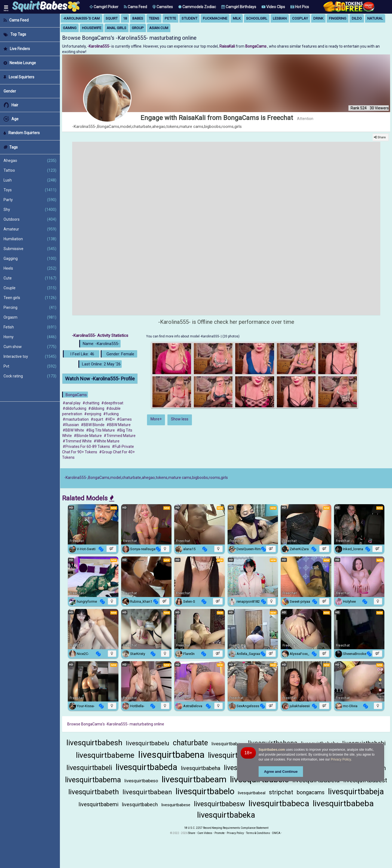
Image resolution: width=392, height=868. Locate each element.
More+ (156, 419)
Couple (30, 288)
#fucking (111, 414)
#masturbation (76, 419)
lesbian (280, 18)
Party (30, 200)
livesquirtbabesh (94, 743)
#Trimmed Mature (120, 436)
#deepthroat (112, 403)
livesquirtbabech (140, 804)
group (138, 28)
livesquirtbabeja (356, 792)
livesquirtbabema (93, 780)
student (189, 18)
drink (318, 18)
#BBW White (73, 430)
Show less (180, 419)
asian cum (159, 28)
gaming (70, 28)
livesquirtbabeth (94, 792)
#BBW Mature (119, 425)
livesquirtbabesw (219, 804)
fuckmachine (215, 18)
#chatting (91, 403)
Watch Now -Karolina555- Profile (100, 379)
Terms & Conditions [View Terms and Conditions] (258, 833)
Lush (30, 180)
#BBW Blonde (93, 425)
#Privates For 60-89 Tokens (86, 447)
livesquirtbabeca (279, 803)
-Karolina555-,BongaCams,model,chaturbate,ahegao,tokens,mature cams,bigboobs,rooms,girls (146, 478)
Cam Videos (205, 833)
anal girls (117, 28)
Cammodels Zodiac (197, 7)
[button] (104, 7)
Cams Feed (135, 7)
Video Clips (273, 7)
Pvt (30, 366)
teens (154, 18)
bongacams (311, 792)
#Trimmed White (77, 441)
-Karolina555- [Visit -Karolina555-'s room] (99, 46)
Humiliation (30, 239)
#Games (124, 419)
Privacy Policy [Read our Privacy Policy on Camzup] (235, 833)
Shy (30, 210)
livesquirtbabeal (252, 793)
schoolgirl (257, 18)
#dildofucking (74, 408)
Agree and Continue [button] (281, 772)
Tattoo (30, 170)
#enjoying (93, 414)
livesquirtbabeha (200, 768)
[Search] (370, 7)
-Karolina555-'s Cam (81, 18)
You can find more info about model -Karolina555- (183, 336)
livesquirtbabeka (226, 815)
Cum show (30, 347)
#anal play (72, 403)
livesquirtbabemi (98, 804)
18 (125, 18)
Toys (30, 190)
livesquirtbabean (147, 792)
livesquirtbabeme (105, 755)
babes (138, 18)
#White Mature (107, 441)
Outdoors (30, 219)
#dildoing (96, 408)
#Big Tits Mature (100, 430)
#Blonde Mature (88, 436)
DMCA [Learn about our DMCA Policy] (276, 833)
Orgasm (30, 317)
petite (170, 18)
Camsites (163, 7)
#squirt (97, 419)
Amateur (30, 229)
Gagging (30, 258)
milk (237, 18)
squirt (112, 18)
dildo (357, 18)
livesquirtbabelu (148, 743)
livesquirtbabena (171, 755)
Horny (30, 337)
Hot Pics (300, 7)
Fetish (30, 327)
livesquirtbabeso (141, 781)
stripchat (281, 792)
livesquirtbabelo (205, 791)
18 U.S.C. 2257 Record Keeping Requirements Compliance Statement (226, 828)
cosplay (300, 18)
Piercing (30, 307)
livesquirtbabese (176, 805)
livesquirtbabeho (235, 755)
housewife (92, 28)
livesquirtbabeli (89, 768)
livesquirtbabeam (194, 779)
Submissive (30, 249)
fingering (338, 18)
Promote (220, 833)
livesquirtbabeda (146, 767)
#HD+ (110, 419)
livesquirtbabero (228, 744)
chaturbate (190, 743)
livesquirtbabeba (343, 803)
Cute (30, 278)
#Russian (71, 425)
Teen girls (30, 298)
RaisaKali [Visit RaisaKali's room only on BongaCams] (228, 46)
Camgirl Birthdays (239, 7)
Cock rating (30, 376)
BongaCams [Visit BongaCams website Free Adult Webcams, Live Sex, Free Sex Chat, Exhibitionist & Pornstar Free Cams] (256, 46)
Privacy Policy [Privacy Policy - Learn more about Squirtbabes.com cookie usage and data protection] (341, 759)
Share (192, 833)
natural (375, 18)
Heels (30, 268)
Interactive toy (30, 356)
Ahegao (30, 161)
